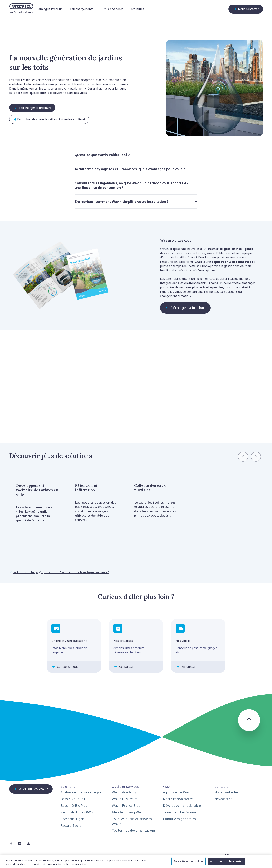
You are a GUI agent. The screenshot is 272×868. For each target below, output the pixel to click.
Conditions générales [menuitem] (179, 819)
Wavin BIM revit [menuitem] (124, 799)
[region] (136, 862)
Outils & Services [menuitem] (112, 9)
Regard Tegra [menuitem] (71, 825)
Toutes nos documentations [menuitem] (134, 830)
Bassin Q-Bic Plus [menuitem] (74, 805)
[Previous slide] (243, 457)
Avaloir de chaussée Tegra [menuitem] (81, 792)
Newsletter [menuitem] (223, 799)
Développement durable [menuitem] (182, 805)
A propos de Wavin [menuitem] (178, 792)
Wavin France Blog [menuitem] (126, 805)
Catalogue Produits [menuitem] (50, 9)
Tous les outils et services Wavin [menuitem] (132, 821)
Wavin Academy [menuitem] (124, 792)
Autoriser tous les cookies (226, 861)
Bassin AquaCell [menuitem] (73, 799)
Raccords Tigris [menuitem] (73, 819)
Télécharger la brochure (32, 108)
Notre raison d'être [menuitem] (178, 799)
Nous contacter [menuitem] (226, 792)
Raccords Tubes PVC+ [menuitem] (77, 812)
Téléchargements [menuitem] (82, 9)
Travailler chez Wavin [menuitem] (179, 812)
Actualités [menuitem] (137, 9)
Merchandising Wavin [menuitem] (129, 812)
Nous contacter (246, 9)
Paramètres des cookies (189, 861)
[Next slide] (256, 457)
